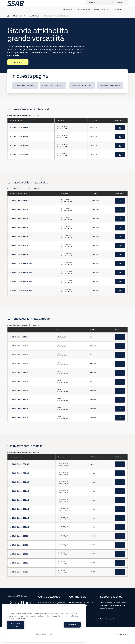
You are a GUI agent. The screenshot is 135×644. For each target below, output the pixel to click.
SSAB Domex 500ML (19, 154)
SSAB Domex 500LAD (20, 527)
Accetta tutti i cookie (25, 626)
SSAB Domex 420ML (19, 136)
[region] (44, 625)
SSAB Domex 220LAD (20, 464)
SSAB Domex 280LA (19, 355)
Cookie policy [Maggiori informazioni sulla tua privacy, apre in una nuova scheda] (20, 621)
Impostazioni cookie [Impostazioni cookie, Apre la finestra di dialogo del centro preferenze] (44, 634)
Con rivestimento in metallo (110, 86)
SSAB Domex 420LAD (20, 509)
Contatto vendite (18, 62)
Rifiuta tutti (63, 626)
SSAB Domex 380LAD (20, 500)
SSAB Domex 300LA (19, 364)
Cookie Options (122, 634)
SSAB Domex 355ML (19, 127)
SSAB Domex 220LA (19, 337)
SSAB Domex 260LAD (20, 473)
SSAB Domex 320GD (19, 563)
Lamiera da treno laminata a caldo (26, 86)
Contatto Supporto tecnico (110, 619)
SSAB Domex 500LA (19, 418)
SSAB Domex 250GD (19, 545)
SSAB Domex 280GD (19, 554)
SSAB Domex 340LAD (20, 491)
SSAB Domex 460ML (19, 145)
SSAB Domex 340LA (19, 373)
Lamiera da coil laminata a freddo (83, 86)
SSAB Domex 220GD (19, 536)
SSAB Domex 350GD (19, 572)
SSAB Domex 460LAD (20, 518)
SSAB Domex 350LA (19, 382)
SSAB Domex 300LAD (20, 482)
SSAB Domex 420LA (19, 400)
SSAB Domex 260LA (19, 346)
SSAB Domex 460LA (19, 409)
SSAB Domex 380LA (19, 391)
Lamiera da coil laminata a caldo (54, 86)
